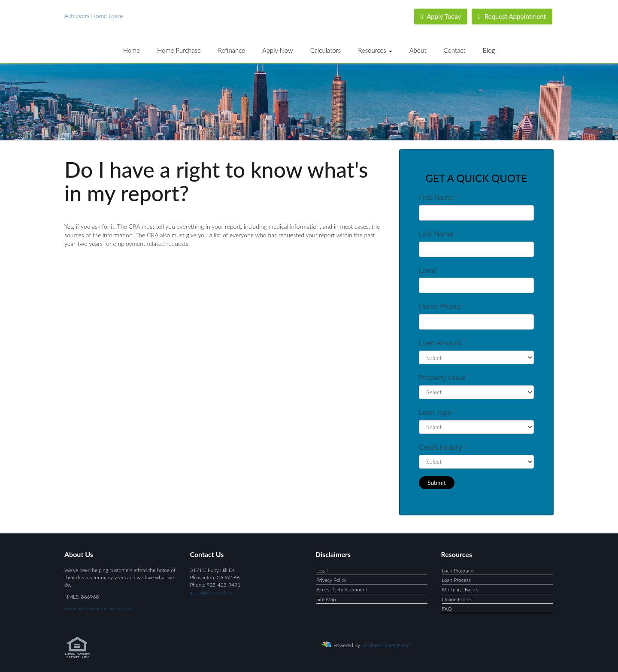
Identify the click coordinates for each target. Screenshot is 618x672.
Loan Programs (458, 571)
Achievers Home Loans (94, 16)
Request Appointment (512, 16)
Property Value (444, 378)
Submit (437, 483)
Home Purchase (179, 50)
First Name (438, 198)
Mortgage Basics (460, 589)
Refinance (232, 50)
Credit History (442, 447)
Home (132, 50)
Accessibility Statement (342, 589)
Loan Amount (442, 343)
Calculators (326, 50)
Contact (455, 50)
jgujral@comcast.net (212, 592)
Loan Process (456, 580)
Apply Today (441, 16)
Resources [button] (375, 50)
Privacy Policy (331, 580)
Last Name (438, 234)
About (418, 50)
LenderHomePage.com (386, 645)
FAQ (447, 609)
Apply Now (278, 50)
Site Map (326, 599)
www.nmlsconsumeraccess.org (98, 608)
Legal (322, 571)
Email (430, 271)
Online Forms (457, 599)
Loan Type (437, 413)
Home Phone (442, 307)
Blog (489, 50)
